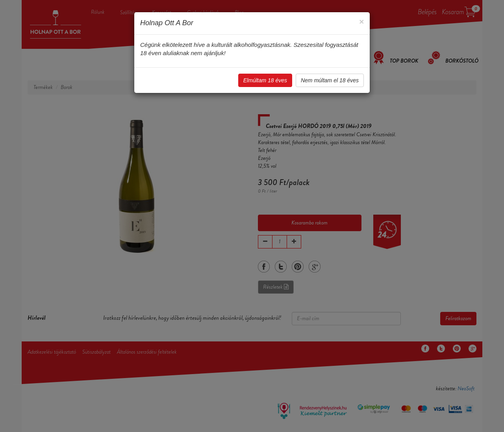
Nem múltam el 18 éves (330, 80)
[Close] (361, 21)
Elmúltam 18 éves (265, 80)
